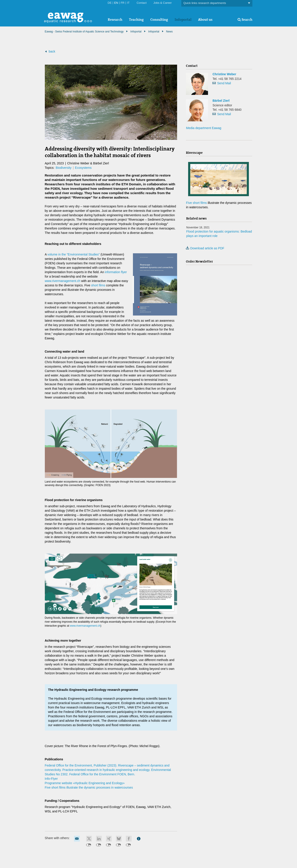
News (169, 32)
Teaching (136, 20)
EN (116, 3)
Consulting (159, 20)
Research (115, 20)
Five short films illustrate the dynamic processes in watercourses (89, 787)
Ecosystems (83, 168)
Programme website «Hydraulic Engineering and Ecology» (85, 783)
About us (205, 20)
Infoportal (183, 20)
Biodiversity (64, 168)
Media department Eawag (204, 128)
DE (110, 3)
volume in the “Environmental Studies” (74, 254)
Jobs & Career (163, 3)
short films (98, 285)
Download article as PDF (205, 248)
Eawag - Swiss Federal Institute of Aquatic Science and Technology (84, 32)
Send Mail (224, 83)
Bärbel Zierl (221, 101)
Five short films (196, 203)
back (52, 51)
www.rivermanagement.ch (63, 281)
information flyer (116, 272)
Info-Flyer (51, 779)
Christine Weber (224, 74)
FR (122, 3)
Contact (142, 3)
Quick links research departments (217, 3)
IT (128, 3)
